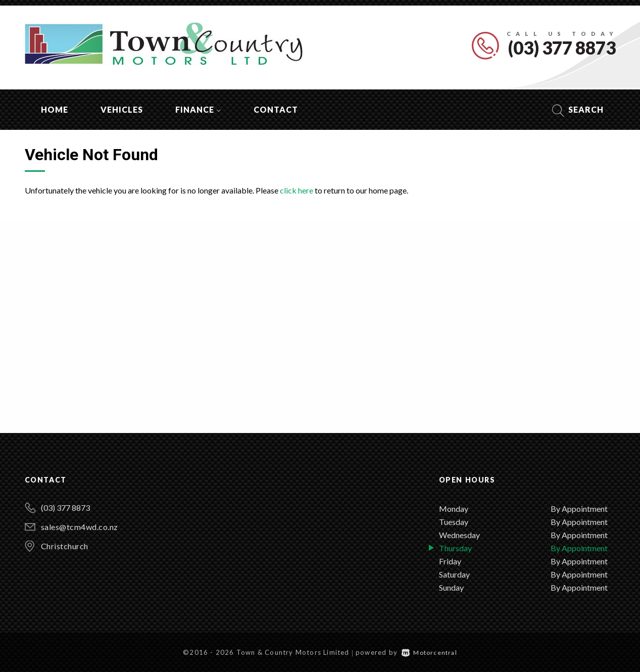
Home (55, 109)
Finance (198, 109)
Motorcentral (429, 653)
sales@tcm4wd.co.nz (80, 527)
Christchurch (65, 546)
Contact (276, 109)
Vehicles (122, 109)
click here (297, 190)
